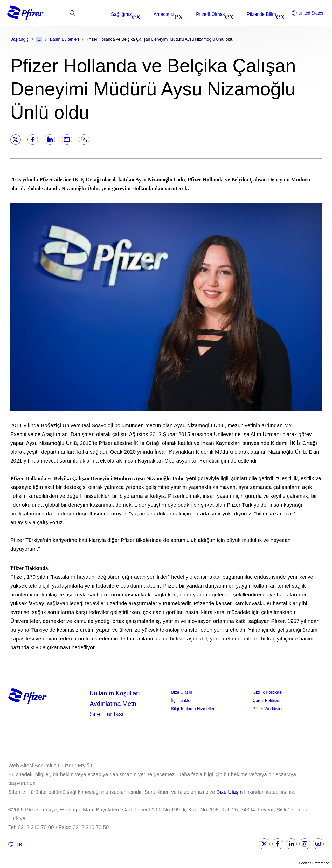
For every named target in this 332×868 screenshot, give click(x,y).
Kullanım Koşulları (115, 693)
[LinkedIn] (50, 140)
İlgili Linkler (181, 701)
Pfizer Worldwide (268, 709)
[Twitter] (16, 140)
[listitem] (290, 14)
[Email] (67, 140)
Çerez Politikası (267, 701)
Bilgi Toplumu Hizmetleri (193, 709)
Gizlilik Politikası (268, 692)
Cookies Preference (314, 863)
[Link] (84, 140)
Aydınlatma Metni (114, 704)
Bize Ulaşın (182, 692)
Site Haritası (107, 714)
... (40, 39)
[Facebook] (33, 140)
